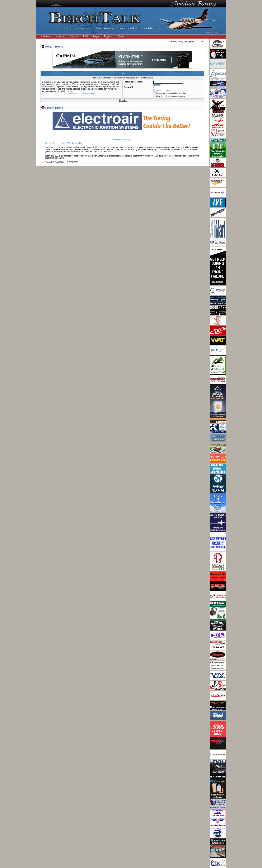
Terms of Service (52, 143)
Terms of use (74, 94)
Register (108, 36)
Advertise (46, 36)
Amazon (60, 36)
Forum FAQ (66, 143)
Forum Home (54, 47)
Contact (74, 36)
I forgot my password (162, 90)
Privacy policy (88, 94)
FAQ (85, 36)
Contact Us (77, 143)
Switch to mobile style (122, 140)
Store (121, 36)
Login (96, 36)
